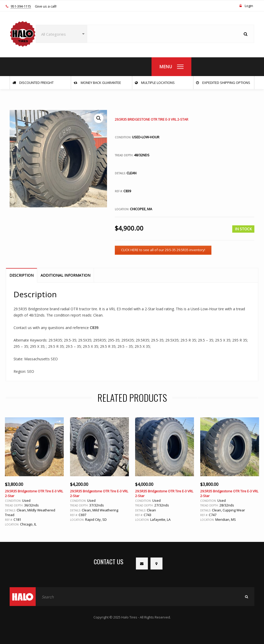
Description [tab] (21, 275)
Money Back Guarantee (97, 83)
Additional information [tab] (65, 275)
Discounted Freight (33, 83)
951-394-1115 (21, 7)
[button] (99, 118)
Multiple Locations (155, 83)
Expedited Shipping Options (223, 83)
